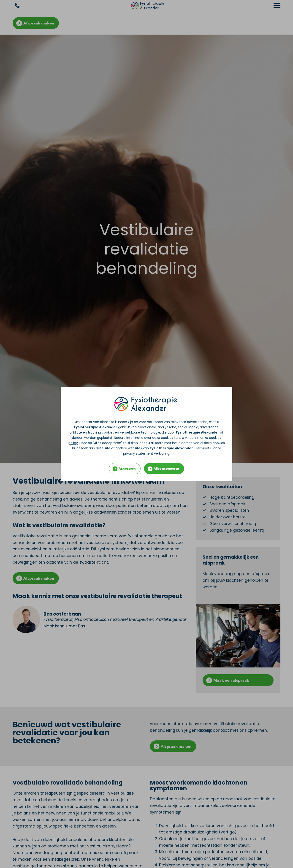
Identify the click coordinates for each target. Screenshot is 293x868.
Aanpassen (127, 469)
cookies (108, 432)
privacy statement (138, 453)
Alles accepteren (166, 469)
